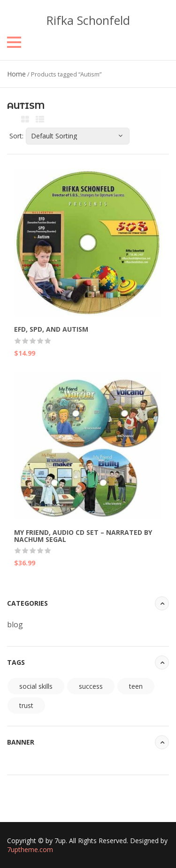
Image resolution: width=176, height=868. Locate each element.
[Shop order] (78, 136)
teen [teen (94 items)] (136, 686)
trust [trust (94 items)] (26, 705)
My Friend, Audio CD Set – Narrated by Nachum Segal (83, 536)
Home (16, 74)
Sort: (16, 136)
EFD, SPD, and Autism (51, 329)
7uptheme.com (30, 849)
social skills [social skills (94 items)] (36, 686)
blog (15, 624)
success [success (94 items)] (91, 686)
